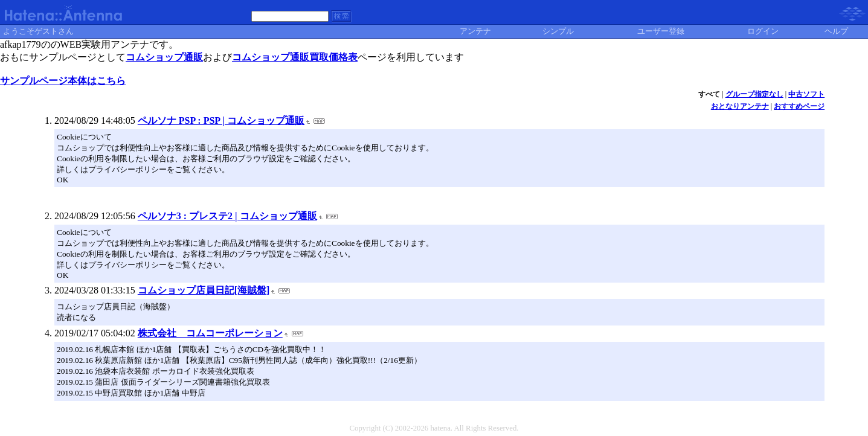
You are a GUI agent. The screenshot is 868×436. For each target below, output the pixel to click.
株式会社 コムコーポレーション (210, 333)
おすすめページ (799, 106)
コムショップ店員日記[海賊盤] (204, 290)
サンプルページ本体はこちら (63, 81)
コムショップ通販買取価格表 (295, 57)
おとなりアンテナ (740, 106)
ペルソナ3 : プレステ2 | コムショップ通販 (227, 216)
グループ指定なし (754, 94)
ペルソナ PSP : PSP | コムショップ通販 (221, 120)
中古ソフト (806, 94)
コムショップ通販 (164, 57)
